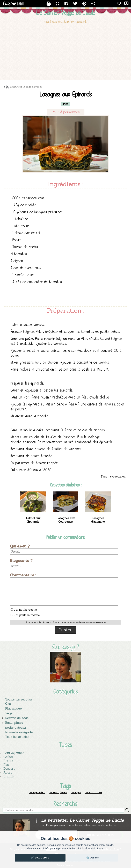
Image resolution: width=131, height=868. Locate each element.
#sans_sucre (94, 792)
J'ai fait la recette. (24, 610)
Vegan (10, 713)
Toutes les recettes (19, 699)
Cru (8, 704)
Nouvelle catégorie (19, 732)
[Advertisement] (65, 52)
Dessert (9, 769)
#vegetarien (37, 792)
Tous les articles (17, 737)
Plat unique (13, 708)
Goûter (8, 757)
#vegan (76, 792)
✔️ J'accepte (40, 858)
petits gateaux (16, 727)
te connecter (63, 622)
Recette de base (17, 718)
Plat (6, 765)
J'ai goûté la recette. (25, 615)
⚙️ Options (92, 858)
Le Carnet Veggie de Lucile (66, 13)
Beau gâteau (14, 723)
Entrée (8, 761)
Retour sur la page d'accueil (26, 87)
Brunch (9, 776)
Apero (8, 772)
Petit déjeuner (14, 753)
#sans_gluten (58, 792)
